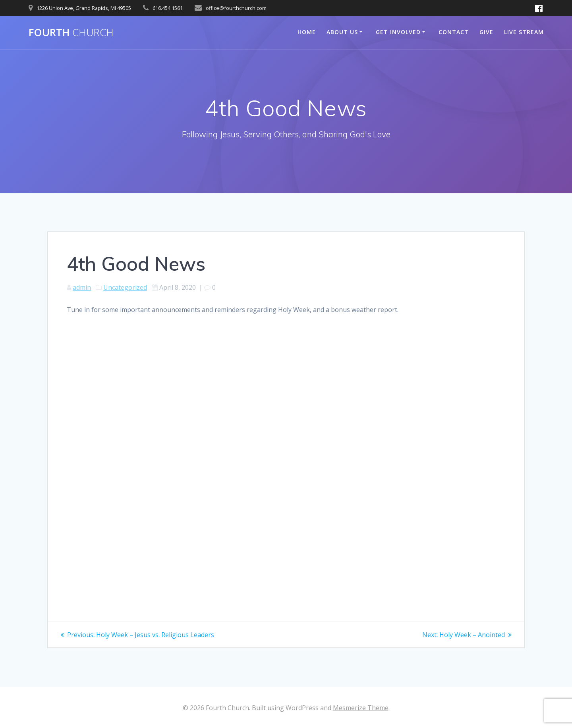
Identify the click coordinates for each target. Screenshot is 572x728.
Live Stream (524, 32)
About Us (342, 32)
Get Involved (398, 32)
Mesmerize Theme (361, 708)
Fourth (71, 33)
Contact (454, 32)
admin (82, 287)
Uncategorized (125, 287)
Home (307, 32)
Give (486, 32)
